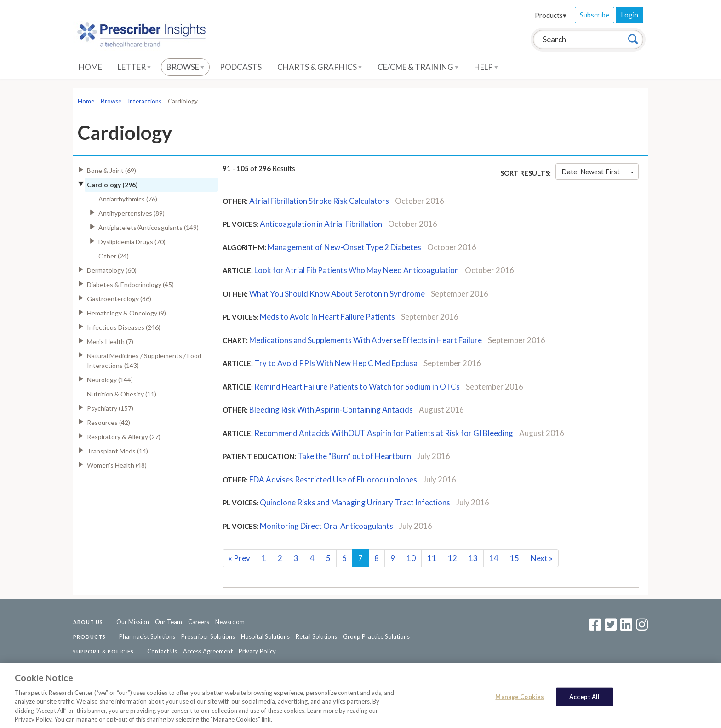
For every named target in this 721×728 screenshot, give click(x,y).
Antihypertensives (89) (132, 213)
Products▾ (551, 15)
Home (90, 67)
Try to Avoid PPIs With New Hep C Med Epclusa (337, 363)
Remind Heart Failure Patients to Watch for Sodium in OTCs (358, 387)
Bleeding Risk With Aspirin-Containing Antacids (331, 410)
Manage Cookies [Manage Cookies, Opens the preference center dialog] (520, 701)
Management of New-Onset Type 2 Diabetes (344, 247)
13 (473, 558)
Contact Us (162, 651)
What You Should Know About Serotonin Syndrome (337, 294)
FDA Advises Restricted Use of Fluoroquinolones (333, 479)
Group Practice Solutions (376, 636)
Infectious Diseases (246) (124, 327)
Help (486, 67)
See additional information (432, 666)
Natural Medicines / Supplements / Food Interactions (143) (144, 361)
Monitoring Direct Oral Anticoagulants (327, 526)
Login (629, 15)
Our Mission (133, 622)
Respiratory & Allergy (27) (124, 437)
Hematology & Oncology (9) (126, 313)
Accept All (584, 701)
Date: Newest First (598, 172)
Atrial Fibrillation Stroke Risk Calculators (319, 201)
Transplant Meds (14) (117, 451)
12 (452, 558)
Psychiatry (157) (110, 408)
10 (411, 558)
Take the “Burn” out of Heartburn (354, 456)
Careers (199, 622)
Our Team (169, 622)
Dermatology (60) (112, 270)
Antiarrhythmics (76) (128, 199)
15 (515, 558)
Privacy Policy (257, 651)
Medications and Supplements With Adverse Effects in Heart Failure (366, 340)
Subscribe (595, 15)
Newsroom (230, 622)
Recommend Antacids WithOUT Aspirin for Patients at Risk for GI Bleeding (384, 433)
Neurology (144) (110, 380)
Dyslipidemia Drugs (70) (132, 242)
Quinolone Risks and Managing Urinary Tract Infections (356, 502)
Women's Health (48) (117, 465)
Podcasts (241, 67)
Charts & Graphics (320, 67)
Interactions (145, 101)
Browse (185, 67)
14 (494, 558)
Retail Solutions (316, 636)
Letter (134, 67)
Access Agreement (208, 651)
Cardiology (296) (112, 185)
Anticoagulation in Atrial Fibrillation (321, 224)
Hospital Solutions (265, 636)
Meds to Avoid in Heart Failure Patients (328, 317)
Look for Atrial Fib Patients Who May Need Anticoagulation (357, 270)
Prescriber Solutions (208, 636)
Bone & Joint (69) (112, 170)
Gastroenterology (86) (119, 299)
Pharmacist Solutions (147, 636)
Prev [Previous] (239, 558)
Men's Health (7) (110, 341)
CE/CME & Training (418, 67)
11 (432, 558)
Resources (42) (109, 422)
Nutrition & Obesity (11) (122, 394)
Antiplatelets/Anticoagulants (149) (149, 227)
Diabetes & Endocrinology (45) (130, 284)
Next (542, 558)
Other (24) (114, 256)
